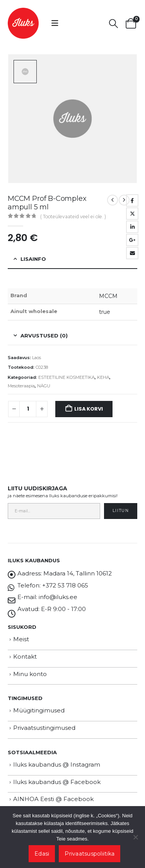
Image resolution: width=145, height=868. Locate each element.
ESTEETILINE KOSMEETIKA (67, 377)
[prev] (113, 200)
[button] (55, 23)
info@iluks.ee (58, 597)
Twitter (132, 214)
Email (132, 253)
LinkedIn (132, 227)
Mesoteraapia (21, 386)
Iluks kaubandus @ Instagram (57, 764)
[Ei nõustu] (135, 837)
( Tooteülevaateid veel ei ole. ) (73, 217)
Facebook (132, 200)
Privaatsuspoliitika (90, 854)
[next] (124, 200)
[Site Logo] (23, 23)
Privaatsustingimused (44, 728)
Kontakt (25, 657)
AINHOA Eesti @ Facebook (53, 799)
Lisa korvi (88, 409)
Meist (21, 639)
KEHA (103, 377)
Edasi (42, 854)
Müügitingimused (39, 710)
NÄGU (44, 386)
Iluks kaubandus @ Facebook (57, 782)
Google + (132, 240)
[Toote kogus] (28, 409)
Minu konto (30, 674)
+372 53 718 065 (65, 585)
